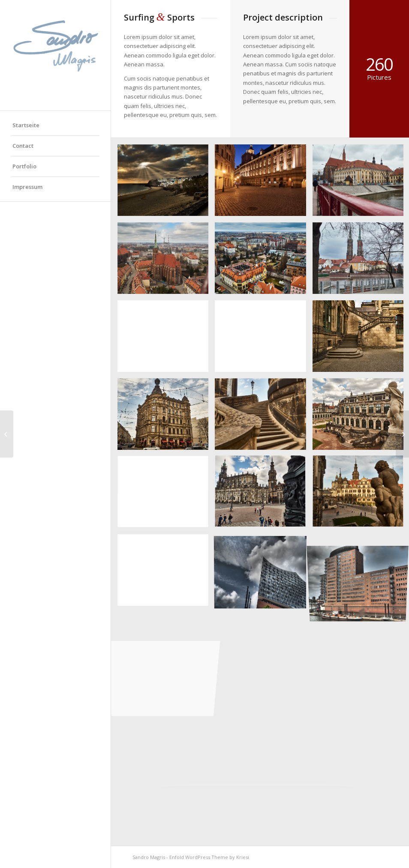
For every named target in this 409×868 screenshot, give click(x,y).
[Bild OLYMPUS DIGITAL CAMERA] (166, 183)
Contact (23, 146)
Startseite (26, 125)
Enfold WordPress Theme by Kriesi (209, 857)
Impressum (27, 187)
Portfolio (24, 166)
